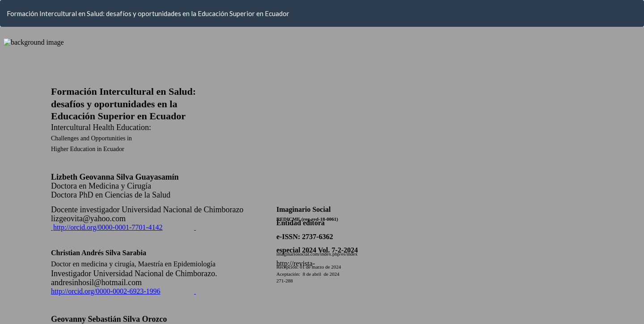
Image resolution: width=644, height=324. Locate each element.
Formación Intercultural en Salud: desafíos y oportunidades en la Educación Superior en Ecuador (148, 13)
